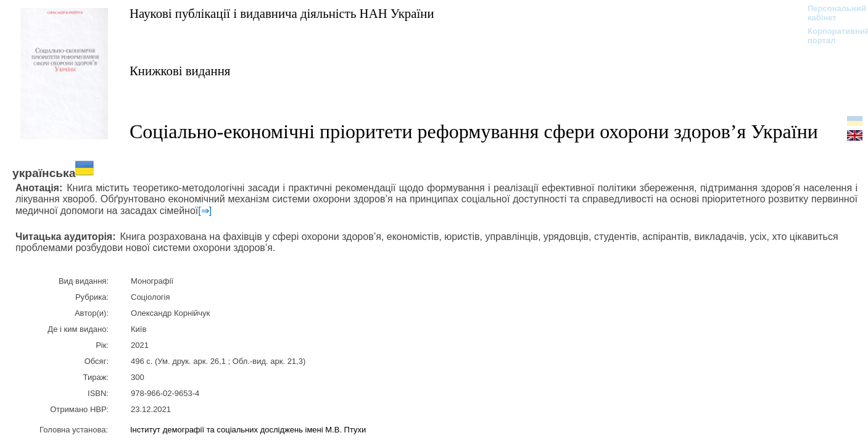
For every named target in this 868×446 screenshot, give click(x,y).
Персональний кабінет (831, 13)
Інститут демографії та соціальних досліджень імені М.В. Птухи (248, 430)
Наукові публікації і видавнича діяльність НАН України (282, 13)
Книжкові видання (180, 71)
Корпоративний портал (831, 36)
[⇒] (205, 211)
